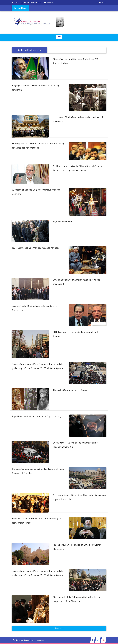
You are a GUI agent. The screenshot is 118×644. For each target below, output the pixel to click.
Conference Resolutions (23, 640)
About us (40, 640)
